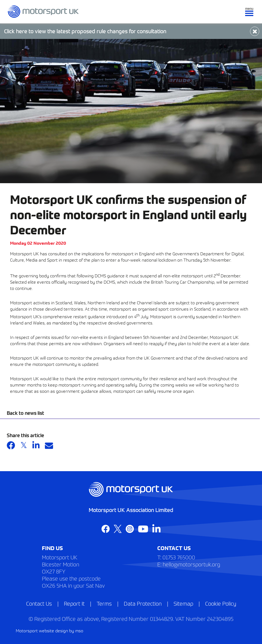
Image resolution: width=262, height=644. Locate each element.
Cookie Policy (221, 603)
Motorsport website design (42, 630)
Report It (74, 603)
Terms (104, 603)
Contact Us (39, 603)
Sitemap (183, 603)
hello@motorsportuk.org (191, 564)
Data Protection (143, 603)
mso (79, 630)
